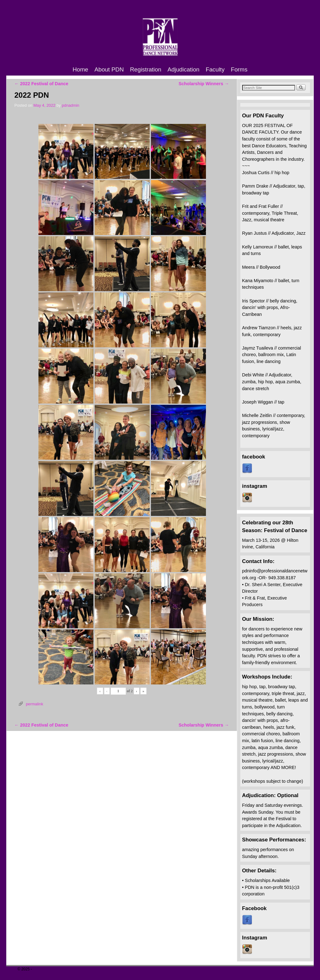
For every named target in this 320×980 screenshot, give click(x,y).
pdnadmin (71, 105)
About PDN (109, 69)
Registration (146, 69)
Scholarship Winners (204, 84)
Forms (239, 69)
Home (80, 69)
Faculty (215, 69)
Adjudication (183, 69)
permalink (35, 704)
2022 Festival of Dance (41, 84)
